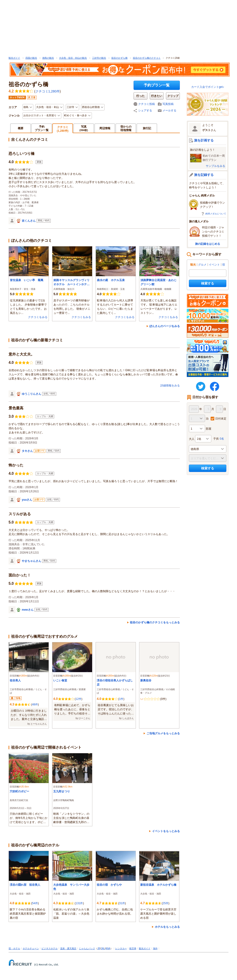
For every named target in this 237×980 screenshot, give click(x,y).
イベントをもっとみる (166, 831)
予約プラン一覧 (157, 85)
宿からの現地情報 (126, 128)
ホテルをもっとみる (167, 927)
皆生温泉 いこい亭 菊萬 (28, 280)
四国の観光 (31, 58)
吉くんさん (29, 221)
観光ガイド (14, 58)
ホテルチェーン (31, 948)
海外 (155, 948)
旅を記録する (204, 175)
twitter (201, 386)
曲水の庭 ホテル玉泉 (111, 280)
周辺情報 (105, 128)
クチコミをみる (38, 317)
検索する (208, 283)
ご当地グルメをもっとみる (163, 733)
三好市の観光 (99, 58)
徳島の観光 (48, 58)
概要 (21, 128)
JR (99, 948)
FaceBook (215, 386)
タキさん (27, 451)
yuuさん (27, 500)
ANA (108, 948)
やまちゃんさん (31, 561)
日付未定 (221, 419)
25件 (165, 903)
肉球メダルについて (216, 214)
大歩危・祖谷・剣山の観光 (73, 58)
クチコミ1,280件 (48, 91)
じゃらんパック (87, 948)
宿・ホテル (14, 948)
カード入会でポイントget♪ (208, 87)
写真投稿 (168, 104)
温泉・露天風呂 (68, 948)
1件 (121, 699)
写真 (84, 128)
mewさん (28, 610)
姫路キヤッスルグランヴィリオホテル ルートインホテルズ (72, 282)
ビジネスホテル (50, 948)
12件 (78, 699)
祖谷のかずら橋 (119, 58)
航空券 (133, 948)
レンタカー (121, 948)
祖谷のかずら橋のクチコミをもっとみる (155, 622)
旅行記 (147, 128)
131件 (79, 903)
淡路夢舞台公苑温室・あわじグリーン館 (159, 282)
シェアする (145, 110)
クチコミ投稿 (147, 104)
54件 (35, 903)
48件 (35, 704)
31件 (122, 903)
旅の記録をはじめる (208, 244)
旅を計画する (204, 140)
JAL (103, 948)
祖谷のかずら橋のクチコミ (147, 58)
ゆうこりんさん (31, 394)
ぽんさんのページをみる (165, 326)
